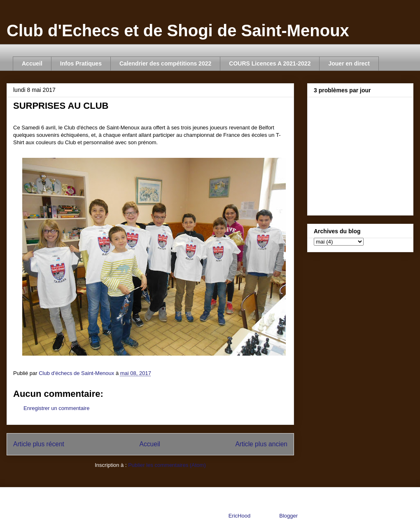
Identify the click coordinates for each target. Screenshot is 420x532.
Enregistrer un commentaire (56, 408)
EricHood (239, 516)
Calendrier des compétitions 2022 (165, 63)
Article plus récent (39, 444)
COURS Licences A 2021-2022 (270, 63)
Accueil (32, 63)
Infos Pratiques (81, 63)
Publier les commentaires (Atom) (167, 465)
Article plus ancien (261, 444)
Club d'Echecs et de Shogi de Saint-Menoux (178, 30)
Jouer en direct (349, 63)
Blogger (288, 516)
